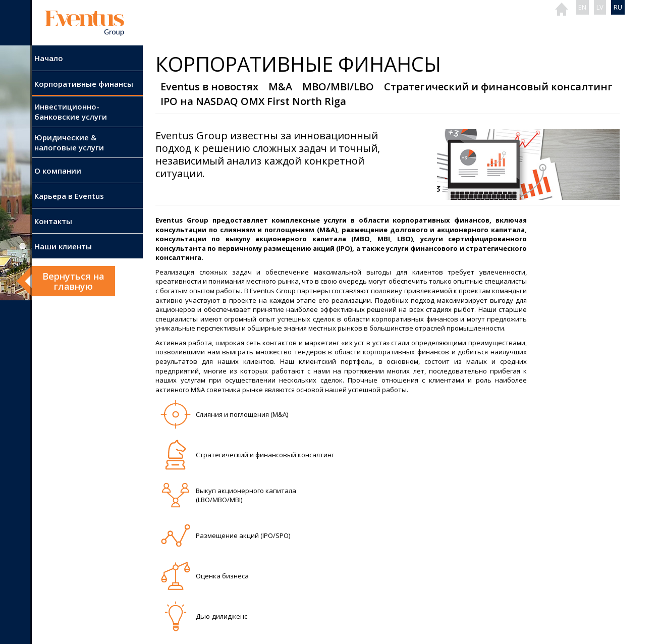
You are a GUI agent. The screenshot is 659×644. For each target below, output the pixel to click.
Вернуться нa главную (73, 281)
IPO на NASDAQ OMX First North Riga (253, 101)
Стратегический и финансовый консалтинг (498, 87)
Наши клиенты (63, 246)
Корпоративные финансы (84, 84)
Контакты (53, 221)
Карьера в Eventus (69, 196)
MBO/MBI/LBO (338, 87)
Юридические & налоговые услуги (69, 142)
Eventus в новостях (209, 87)
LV (600, 7)
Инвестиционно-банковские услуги (71, 112)
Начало (49, 58)
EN (582, 7)
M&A (280, 87)
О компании (58, 171)
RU (618, 7)
